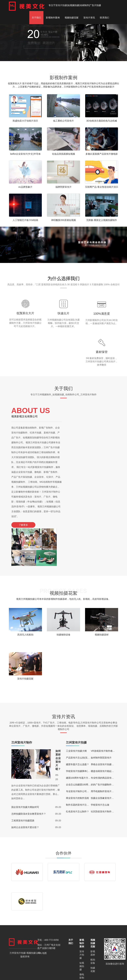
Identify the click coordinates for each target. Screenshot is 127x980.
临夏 (66, 970)
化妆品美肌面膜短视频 (63, 154)
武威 (96, 970)
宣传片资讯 (89, 18)
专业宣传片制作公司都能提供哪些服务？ (87, 754)
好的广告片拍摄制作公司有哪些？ (108, 747)
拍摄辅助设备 (63, 596)
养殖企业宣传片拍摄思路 (103, 727)
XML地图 (42, 916)
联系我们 (104, 18)
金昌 (55, 970)
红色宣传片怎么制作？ (77, 774)
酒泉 (61, 970)
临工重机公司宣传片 (63, 121)
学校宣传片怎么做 (100, 767)
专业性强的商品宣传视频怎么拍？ (108, 740)
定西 (35, 970)
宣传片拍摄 (61, 5)
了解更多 (23, 525)
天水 (90, 970)
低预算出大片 (25, 313)
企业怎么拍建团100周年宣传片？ (83, 747)
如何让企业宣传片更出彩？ (25, 790)
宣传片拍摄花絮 (25, 641)
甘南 (41, 970)
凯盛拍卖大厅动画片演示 (25, 121)
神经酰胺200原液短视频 (63, 220)
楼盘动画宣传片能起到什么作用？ (108, 733)
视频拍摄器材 (102, 596)
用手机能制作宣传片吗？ (103, 754)
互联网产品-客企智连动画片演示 (102, 187)
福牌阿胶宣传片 (63, 187)
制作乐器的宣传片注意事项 (80, 767)
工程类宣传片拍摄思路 (23, 783)
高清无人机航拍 (25, 596)
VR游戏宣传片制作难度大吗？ (106, 713)
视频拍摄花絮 (72, 18)
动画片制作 (82, 952)
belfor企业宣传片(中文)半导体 (25, 154)
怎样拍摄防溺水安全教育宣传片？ (29, 776)
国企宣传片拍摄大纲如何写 (25, 769)
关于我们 (36, 18)
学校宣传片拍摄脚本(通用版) (81, 733)
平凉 (78, 970)
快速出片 (63, 313)
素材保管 (102, 352)
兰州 (23, 970)
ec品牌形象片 (25, 187)
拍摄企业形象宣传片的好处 (105, 760)
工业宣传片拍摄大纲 (76, 713)
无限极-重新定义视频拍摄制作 (102, 220)
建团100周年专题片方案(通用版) (83, 740)
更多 (2, 976)
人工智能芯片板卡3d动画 (25, 220)
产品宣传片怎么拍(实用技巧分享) (83, 720)
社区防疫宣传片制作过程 (103, 774)
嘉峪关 (48, 970)
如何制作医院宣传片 (101, 720)
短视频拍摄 (82, 929)
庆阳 (84, 970)
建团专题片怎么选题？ (77, 727)
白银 (29, 970)
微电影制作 (82, 940)
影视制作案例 (53, 18)
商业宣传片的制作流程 (77, 760)
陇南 (72, 970)
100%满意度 (102, 314)
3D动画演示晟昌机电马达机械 (102, 121)
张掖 (102, 970)
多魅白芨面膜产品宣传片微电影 (102, 154)
